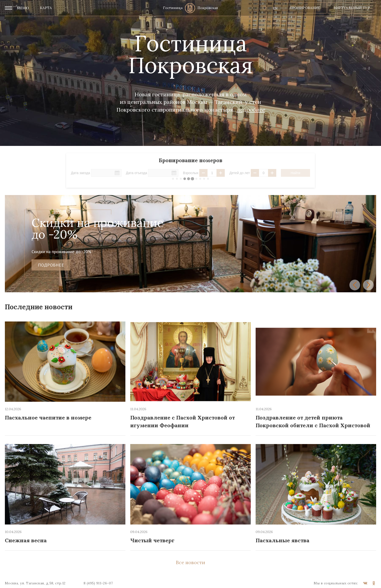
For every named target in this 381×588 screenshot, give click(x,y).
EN (275, 8)
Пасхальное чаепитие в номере (48, 418)
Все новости (190, 562)
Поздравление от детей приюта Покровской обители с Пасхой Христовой (313, 421)
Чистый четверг (152, 540)
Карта (46, 8)
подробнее (51, 265)
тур (366, 8)
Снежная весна (26, 540)
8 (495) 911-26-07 (98, 583)
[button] (355, 285)
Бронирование (305, 8)
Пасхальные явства (282, 540)
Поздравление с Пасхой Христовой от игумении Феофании (182, 421)
